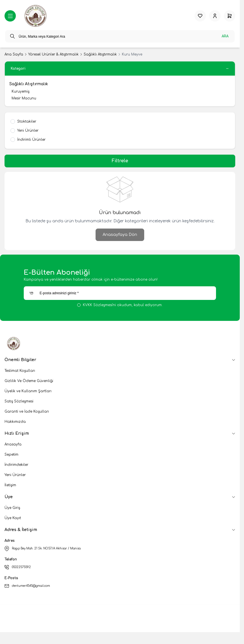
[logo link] (36, 16)
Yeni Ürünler (15, 475)
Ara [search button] (225, 36)
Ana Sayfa (14, 54)
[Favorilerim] (200, 16)
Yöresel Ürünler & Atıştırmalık (53, 54)
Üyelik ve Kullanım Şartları (28, 391)
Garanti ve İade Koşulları (27, 411)
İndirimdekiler (16, 465)
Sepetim (11, 455)
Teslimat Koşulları (20, 371)
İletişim (10, 485)
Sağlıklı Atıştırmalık (100, 54)
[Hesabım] (215, 16)
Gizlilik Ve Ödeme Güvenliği (29, 381)
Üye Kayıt (13, 518)
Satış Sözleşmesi (19, 401)
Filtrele (120, 161)
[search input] (120, 36)
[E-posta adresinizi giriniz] (120, 293)
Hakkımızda (15, 422)
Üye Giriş (12, 508)
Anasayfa (13, 444)
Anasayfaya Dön (120, 235)
